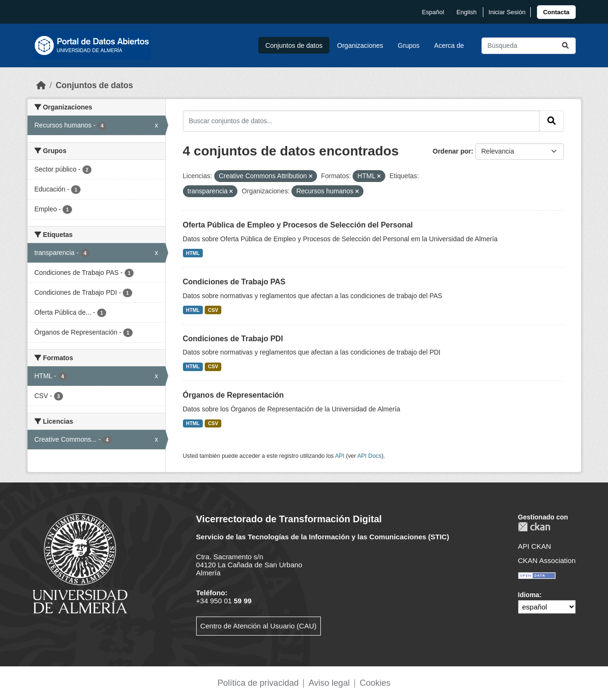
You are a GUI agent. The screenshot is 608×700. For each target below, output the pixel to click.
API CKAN (535, 546)
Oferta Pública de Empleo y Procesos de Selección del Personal (298, 225)
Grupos (408, 45)
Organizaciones (360, 45)
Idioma (529, 595)
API (340, 456)
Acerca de (449, 45)
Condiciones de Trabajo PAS (234, 282)
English (467, 12)
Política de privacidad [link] (258, 683)
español (433, 12)
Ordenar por (452, 151)
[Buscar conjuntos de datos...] (529, 46)
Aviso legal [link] (329, 683)
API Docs (369, 456)
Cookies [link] (375, 683)
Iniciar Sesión (507, 12)
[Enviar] (565, 46)
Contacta (556, 12)
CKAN (534, 527)
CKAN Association (547, 560)
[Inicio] (41, 85)
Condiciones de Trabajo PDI (233, 339)
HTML (193, 253)
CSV (213, 310)
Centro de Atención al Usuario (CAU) (259, 626)
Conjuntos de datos (294, 45)
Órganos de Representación (233, 395)
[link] (556, 12)
